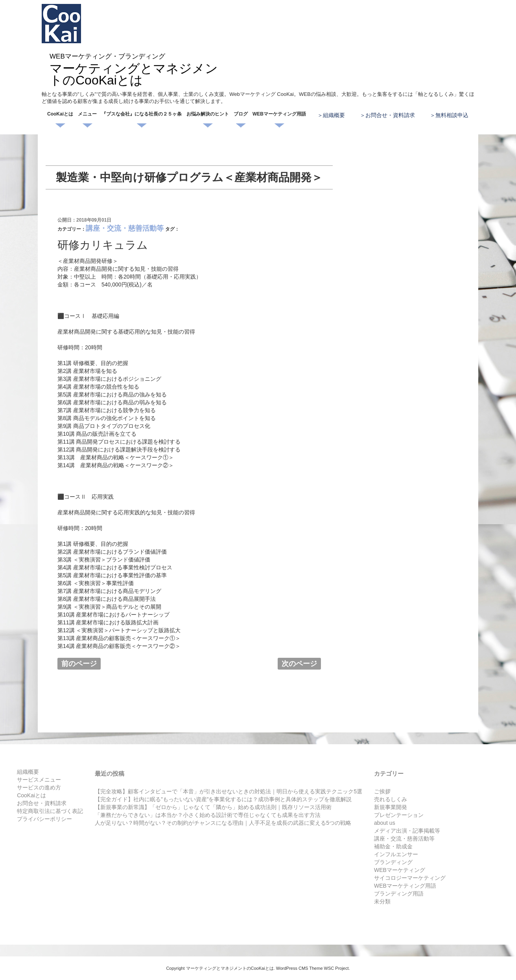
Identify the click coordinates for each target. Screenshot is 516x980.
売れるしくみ (391, 799)
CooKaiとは (60, 114)
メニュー (87, 114)
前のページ (79, 664)
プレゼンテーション (399, 815)
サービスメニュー (39, 780)
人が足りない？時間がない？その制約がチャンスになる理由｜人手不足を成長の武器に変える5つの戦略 (223, 823)
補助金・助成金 (393, 846)
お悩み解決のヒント (208, 114)
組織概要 (334, 115)
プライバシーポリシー (44, 819)
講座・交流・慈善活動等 (125, 228)
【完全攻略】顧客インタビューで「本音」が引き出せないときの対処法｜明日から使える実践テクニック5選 (229, 791)
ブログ (241, 114)
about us (385, 823)
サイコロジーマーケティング (410, 878)
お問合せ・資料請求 (390, 115)
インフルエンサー (396, 854)
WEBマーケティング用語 (279, 114)
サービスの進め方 (39, 787)
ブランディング (393, 862)
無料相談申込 (452, 115)
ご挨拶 (382, 791)
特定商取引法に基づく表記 (50, 811)
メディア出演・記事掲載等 (407, 831)
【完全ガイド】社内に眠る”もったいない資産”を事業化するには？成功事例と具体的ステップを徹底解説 (223, 799)
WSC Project (336, 968)
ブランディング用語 (399, 894)
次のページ (299, 664)
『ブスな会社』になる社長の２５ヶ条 (142, 114)
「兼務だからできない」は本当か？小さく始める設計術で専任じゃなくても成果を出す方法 (208, 815)
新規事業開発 (391, 807)
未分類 (382, 901)
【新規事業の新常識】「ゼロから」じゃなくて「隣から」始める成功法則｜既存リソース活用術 (213, 807)
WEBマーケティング (400, 870)
